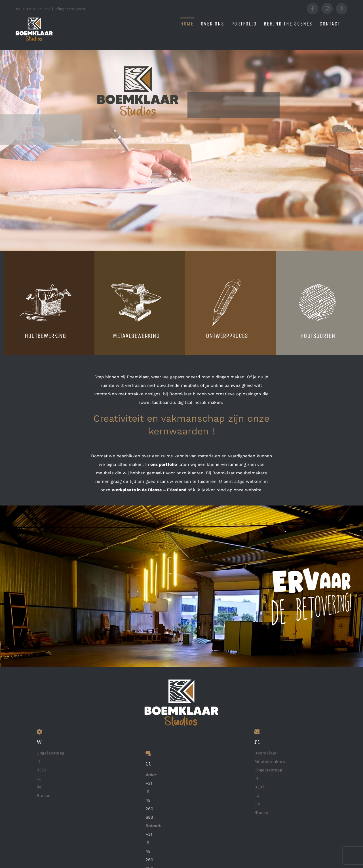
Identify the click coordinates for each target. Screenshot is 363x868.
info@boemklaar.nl (70, 9)
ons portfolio (164, 464)
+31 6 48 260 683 (149, 800)
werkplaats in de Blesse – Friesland (149, 490)
